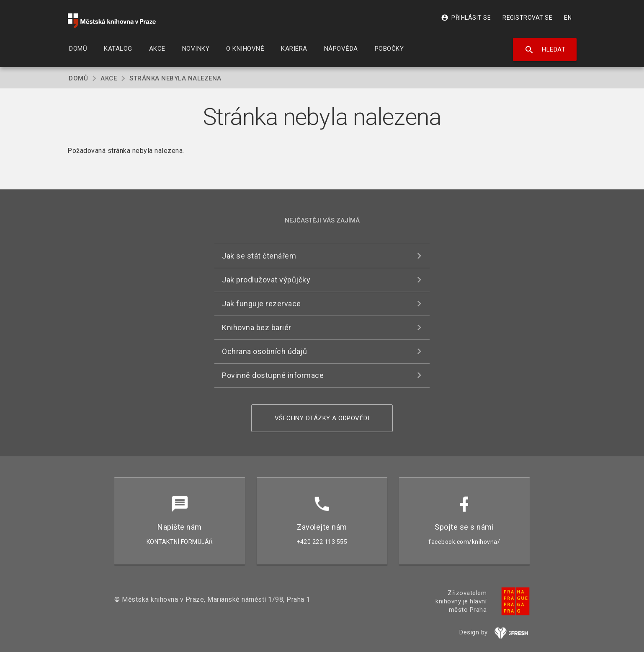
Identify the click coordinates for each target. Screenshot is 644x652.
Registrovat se (527, 18)
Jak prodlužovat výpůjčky (266, 280)
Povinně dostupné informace (273, 375)
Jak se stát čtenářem (259, 256)
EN (568, 18)
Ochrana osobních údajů (264, 351)
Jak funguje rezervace (261, 304)
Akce (109, 78)
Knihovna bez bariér (257, 327)
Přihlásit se (466, 18)
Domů (78, 78)
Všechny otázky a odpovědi (322, 418)
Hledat (545, 50)
